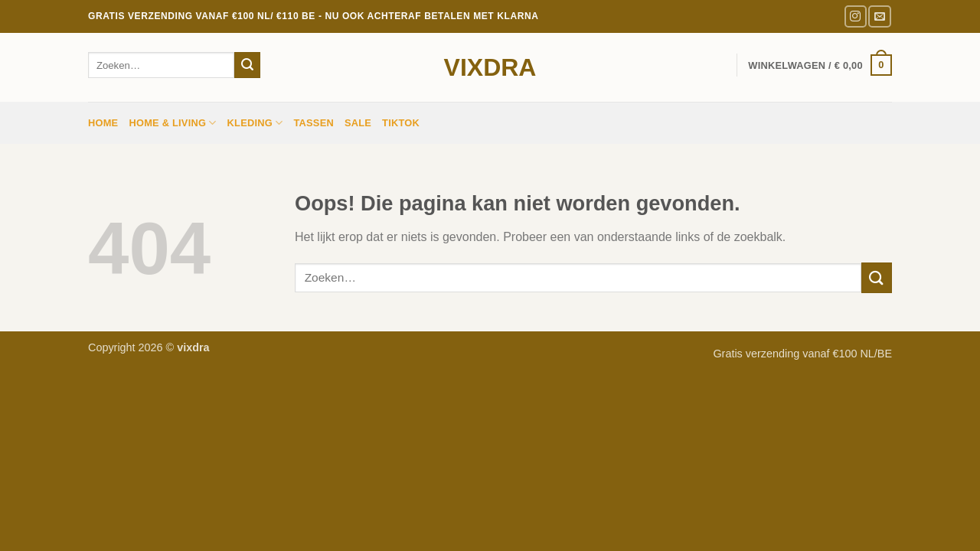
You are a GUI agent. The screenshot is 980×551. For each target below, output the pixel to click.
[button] (820, 65)
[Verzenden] (247, 65)
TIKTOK (401, 123)
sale (358, 123)
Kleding (255, 123)
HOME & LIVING (172, 123)
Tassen (314, 123)
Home (103, 123)
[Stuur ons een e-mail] (879, 16)
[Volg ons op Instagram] (856, 16)
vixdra (490, 67)
